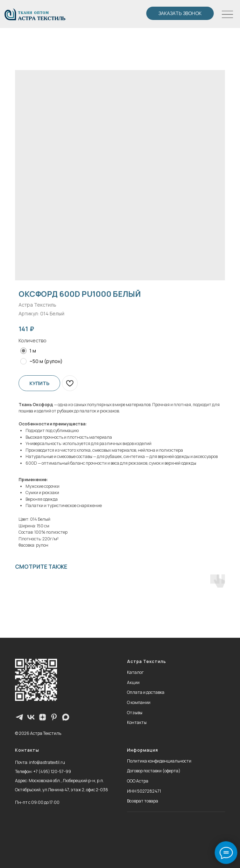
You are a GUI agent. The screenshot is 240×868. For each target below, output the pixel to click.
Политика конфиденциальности (159, 761)
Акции (133, 682)
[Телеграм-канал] (19, 717)
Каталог (135, 672)
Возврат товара (143, 801)
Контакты (137, 722)
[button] (180, 13)
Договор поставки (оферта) (154, 771)
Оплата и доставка (146, 692)
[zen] (43, 717)
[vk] (31, 717)
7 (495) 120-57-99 (53, 771)
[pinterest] (54, 717)
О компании (139, 702)
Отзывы (135, 713)
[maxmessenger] (66, 717)
